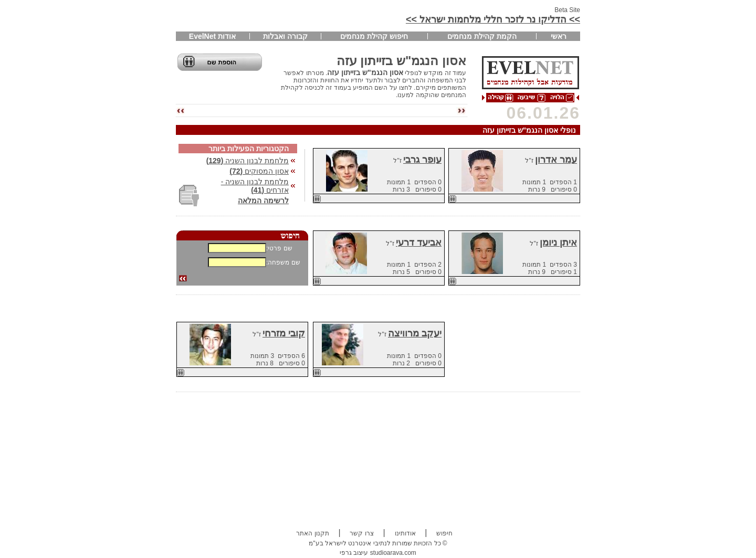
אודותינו (405, 533)
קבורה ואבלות (285, 36)
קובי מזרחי (284, 333)
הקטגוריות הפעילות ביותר (249, 149)
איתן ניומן (558, 243)
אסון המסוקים (259, 171)
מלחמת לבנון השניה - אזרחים (255, 186)
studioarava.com (393, 553)
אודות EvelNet (212, 36)
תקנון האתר (312, 533)
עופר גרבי (422, 160)
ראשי (559, 36)
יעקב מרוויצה (415, 333)
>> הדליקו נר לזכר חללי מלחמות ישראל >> (493, 19)
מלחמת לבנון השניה (248, 161)
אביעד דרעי (419, 243)
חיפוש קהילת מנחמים (374, 36)
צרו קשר (361, 533)
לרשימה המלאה (263, 201)
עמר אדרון (556, 160)
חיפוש (444, 533)
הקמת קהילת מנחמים (482, 36)
